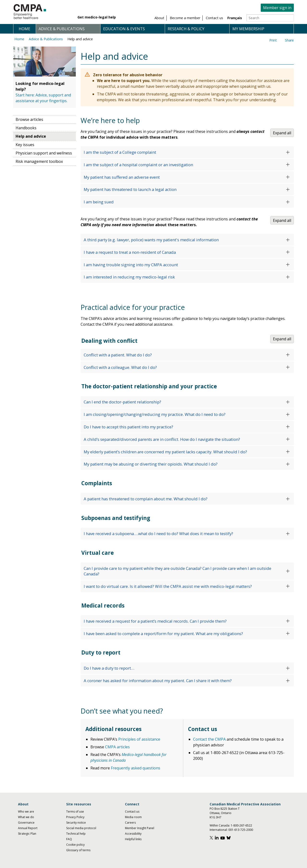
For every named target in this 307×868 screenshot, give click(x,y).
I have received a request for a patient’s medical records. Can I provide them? (155, 621)
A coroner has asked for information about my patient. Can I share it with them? (158, 681)
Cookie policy (75, 845)
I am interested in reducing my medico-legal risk (129, 277)
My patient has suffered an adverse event (122, 177)
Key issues (25, 145)
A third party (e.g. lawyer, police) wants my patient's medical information (151, 240)
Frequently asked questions (136, 768)
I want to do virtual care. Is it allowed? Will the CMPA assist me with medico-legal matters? (168, 586)
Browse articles (29, 119)
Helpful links (133, 839)
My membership (248, 29)
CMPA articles (117, 747)
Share (289, 40)
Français (235, 18)
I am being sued (99, 202)
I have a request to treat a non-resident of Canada (130, 252)
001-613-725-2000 (241, 830)
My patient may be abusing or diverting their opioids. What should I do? (151, 464)
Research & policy (186, 29)
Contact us (132, 812)
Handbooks (26, 128)
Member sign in (277, 8)
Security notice (76, 823)
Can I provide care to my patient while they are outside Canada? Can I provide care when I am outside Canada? (177, 571)
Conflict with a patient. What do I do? (118, 355)
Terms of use (75, 812)
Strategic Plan (27, 834)
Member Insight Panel (140, 828)
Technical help (76, 834)
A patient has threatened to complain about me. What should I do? (146, 499)
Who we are (26, 812)
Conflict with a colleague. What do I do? (120, 367)
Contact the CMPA (209, 739)
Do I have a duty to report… (109, 668)
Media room (133, 817)
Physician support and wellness (44, 153)
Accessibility (133, 834)
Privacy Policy (75, 817)
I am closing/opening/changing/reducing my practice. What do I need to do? (155, 414)
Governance (26, 823)
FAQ (69, 839)
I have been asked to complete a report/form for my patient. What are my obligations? (163, 634)
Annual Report (28, 828)
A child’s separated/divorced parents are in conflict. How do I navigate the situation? (162, 439)
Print (273, 40)
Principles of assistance (139, 739)
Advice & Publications (46, 39)
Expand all (282, 133)
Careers (130, 823)
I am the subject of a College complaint (120, 152)
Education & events (124, 29)
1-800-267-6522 (241, 825)
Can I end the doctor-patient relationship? (122, 402)
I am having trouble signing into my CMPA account (131, 265)
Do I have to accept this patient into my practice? (128, 427)
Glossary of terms (78, 850)
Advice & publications (62, 29)
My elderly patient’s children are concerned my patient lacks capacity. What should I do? (165, 452)
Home (24, 29)
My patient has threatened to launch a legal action (130, 189)
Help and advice (80, 39)
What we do (26, 817)
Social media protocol (81, 828)
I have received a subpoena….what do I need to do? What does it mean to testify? (158, 534)
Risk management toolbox (39, 161)
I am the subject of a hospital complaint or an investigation (138, 165)
